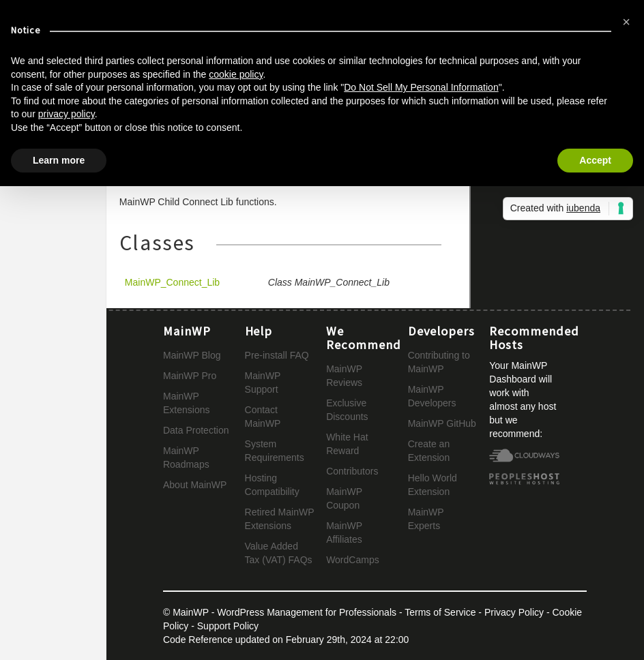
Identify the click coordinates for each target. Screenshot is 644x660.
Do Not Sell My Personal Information (421, 87)
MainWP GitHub (442, 423)
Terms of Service (440, 612)
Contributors (352, 471)
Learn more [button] (59, 160)
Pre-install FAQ (277, 355)
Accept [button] (595, 160)
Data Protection (196, 430)
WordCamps (353, 560)
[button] (626, 22)
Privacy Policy (514, 612)
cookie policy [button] (236, 74)
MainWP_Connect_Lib (172, 282)
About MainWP (195, 485)
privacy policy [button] (67, 114)
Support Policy (228, 626)
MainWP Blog (192, 355)
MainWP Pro (190, 376)
